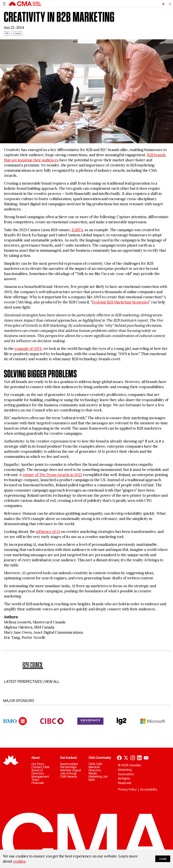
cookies (19, 861)
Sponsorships (69, 764)
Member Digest (71, 770)
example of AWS (28, 349)
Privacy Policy (127, 789)
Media (93, 773)
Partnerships (68, 767)
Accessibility (149, 789)
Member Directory (95, 769)
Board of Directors (38, 772)
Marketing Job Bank (98, 778)
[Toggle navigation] (169, 4)
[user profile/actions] (163, 4)
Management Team (40, 778)
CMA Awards (68, 777)
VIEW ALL (52, 682)
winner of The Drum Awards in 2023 (52, 475)
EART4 (77, 230)
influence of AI (48, 532)
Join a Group (68, 773)
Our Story (38, 764)
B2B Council (33, 665)
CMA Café (95, 764)
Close (163, 859)
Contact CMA (40, 767)
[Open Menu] (4, 4)
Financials (38, 783)
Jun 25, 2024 (14, 27)
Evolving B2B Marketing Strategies (120, 302)
